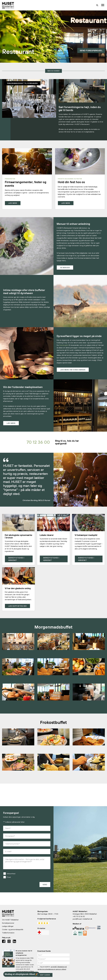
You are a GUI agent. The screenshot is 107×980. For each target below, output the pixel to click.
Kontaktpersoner (8, 923)
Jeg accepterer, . (52, 968)
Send (45, 887)
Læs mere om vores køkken (73, 370)
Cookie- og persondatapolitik (13, 929)
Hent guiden (45, 975)
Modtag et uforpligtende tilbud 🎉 (21, 974)
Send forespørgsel (89, 50)
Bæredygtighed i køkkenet (17, 561)
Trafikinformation (8, 933)
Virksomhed (11, 876)
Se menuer (65, 268)
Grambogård (64, 346)
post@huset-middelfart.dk (82, 919)
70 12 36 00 (34, 443)
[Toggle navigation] (103, 5)
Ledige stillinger (8, 926)
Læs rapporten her (18, 608)
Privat (9, 879)
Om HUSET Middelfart (10, 920)
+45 (74, 916)
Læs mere (13, 203)
